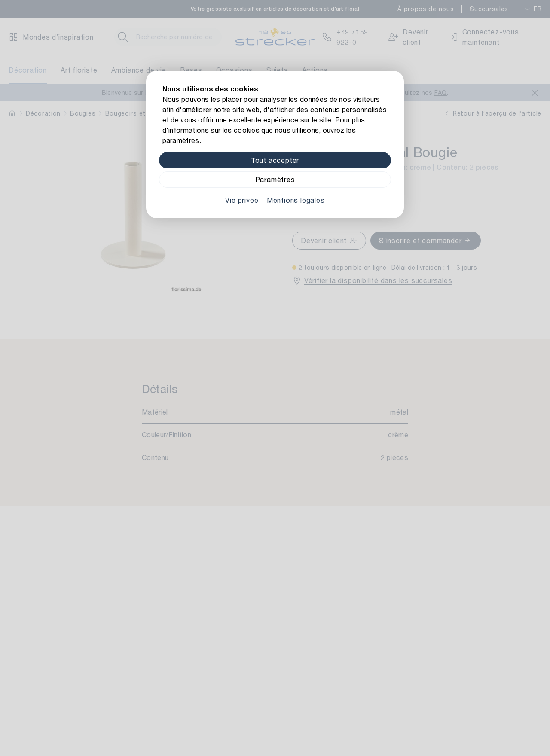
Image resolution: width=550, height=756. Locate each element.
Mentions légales (296, 200)
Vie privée (242, 200)
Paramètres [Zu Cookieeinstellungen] (275, 179)
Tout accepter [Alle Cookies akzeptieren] (275, 160)
